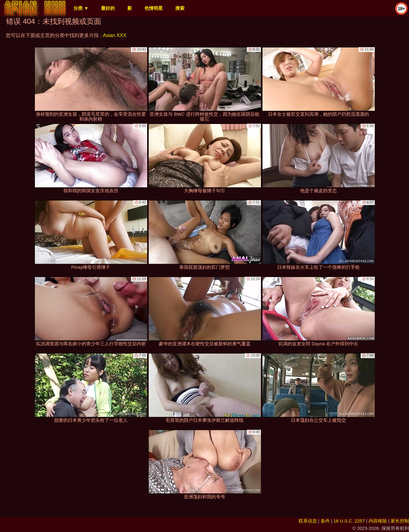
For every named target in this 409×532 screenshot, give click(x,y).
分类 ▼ (81, 8)
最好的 (108, 8)
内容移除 (378, 521)
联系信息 (308, 521)
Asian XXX (114, 35)
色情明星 (154, 8)
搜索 (180, 8)
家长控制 (400, 521)
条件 (325, 521)
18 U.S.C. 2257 (349, 521)
